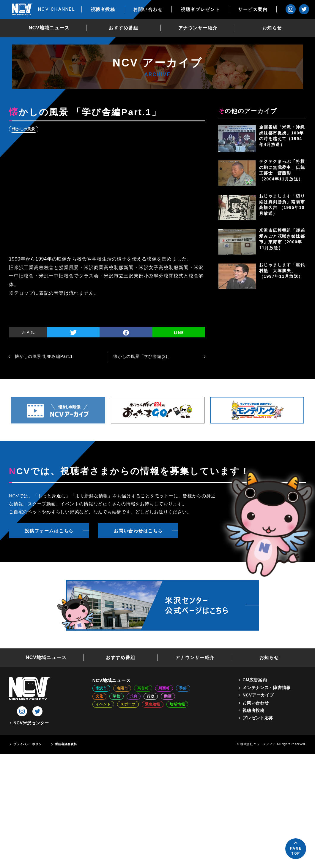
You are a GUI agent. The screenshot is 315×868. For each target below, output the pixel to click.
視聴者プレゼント (200, 9)
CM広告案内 (255, 680)
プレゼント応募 (258, 718)
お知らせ (272, 28)
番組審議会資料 (66, 744)
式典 (134, 696)
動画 (168, 696)
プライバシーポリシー (29, 744)
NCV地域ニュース (49, 28)
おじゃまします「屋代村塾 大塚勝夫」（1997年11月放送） (282, 270)
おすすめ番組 (123, 28)
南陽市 (122, 688)
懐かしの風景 (24, 129)
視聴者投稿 (103, 9)
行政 (151, 696)
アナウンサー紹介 (198, 28)
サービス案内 (253, 9)
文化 (100, 696)
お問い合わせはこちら (138, 531)
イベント (103, 704)
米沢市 (101, 688)
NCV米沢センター (31, 723)
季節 (183, 688)
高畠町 (143, 688)
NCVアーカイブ (258, 695)
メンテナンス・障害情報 (267, 688)
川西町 (164, 688)
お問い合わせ (148, 9)
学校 (116, 696)
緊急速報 (153, 704)
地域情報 (177, 704)
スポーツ (128, 704)
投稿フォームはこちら (49, 531)
